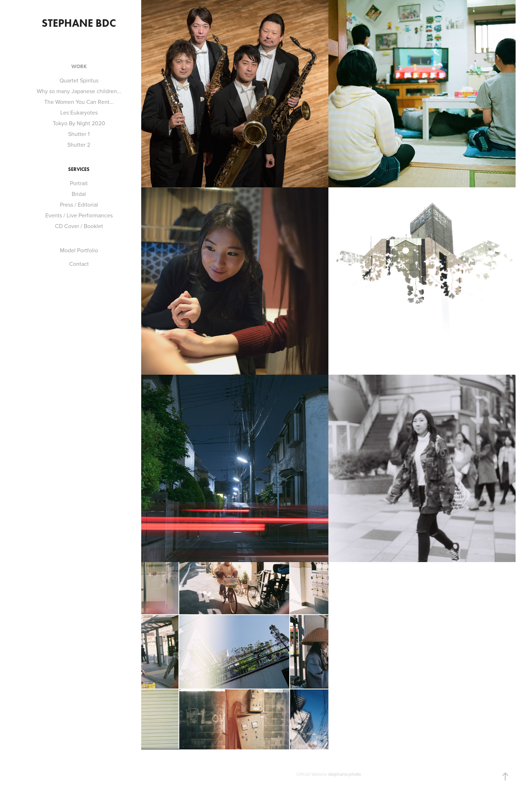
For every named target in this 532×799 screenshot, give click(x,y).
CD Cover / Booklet (79, 226)
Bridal (79, 194)
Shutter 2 (79, 145)
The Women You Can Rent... (79, 102)
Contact (79, 264)
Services (79, 169)
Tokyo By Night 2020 (79, 123)
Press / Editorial (79, 204)
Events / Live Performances (79, 215)
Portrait (79, 183)
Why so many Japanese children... (79, 91)
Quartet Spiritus (79, 80)
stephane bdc (79, 23)
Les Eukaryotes (79, 112)
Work (79, 67)
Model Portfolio (79, 250)
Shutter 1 (79, 134)
